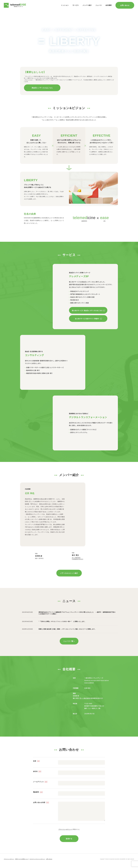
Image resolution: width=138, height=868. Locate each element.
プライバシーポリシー (65, 833)
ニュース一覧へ (69, 645)
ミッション (65, 5)
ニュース (99, 5)
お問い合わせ (125, 5)
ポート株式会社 (88, 559)
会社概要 (109, 5)
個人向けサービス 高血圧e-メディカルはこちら (87, 310)
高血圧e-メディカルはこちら (42, 88)
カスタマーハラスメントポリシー (37, 862)
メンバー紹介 (87, 5)
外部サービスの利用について (22, 862)
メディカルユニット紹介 (69, 577)
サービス (76, 5)
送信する (69, 842)
